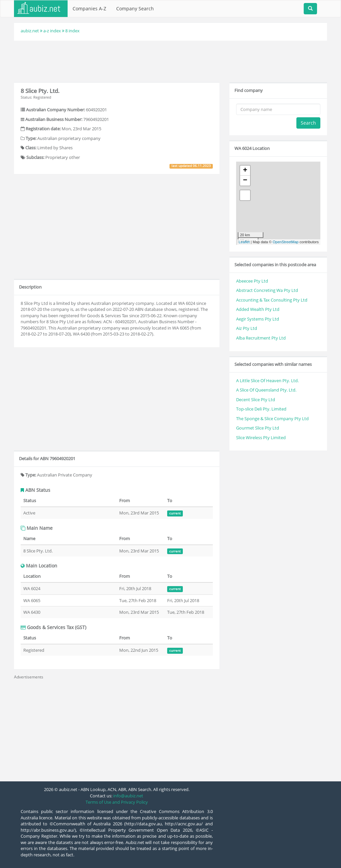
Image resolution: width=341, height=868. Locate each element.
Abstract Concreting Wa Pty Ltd (267, 290)
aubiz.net (30, 31)
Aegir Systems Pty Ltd (258, 319)
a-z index (52, 31)
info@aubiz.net (128, 796)
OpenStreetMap (286, 242)
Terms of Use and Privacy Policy (117, 802)
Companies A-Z (89, 8)
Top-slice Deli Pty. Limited (261, 409)
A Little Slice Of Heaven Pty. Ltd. (267, 381)
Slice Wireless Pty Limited (261, 437)
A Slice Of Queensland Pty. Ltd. (266, 390)
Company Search (135, 8)
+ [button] (245, 171)
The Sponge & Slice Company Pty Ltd (272, 419)
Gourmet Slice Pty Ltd (258, 428)
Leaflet (244, 242)
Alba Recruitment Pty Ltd (261, 338)
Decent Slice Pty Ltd (256, 400)
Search (308, 123)
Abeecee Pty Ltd (252, 281)
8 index (72, 31)
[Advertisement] (170, 61)
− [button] (245, 181)
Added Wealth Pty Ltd (258, 309)
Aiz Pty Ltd (247, 328)
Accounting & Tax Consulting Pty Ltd (272, 300)
